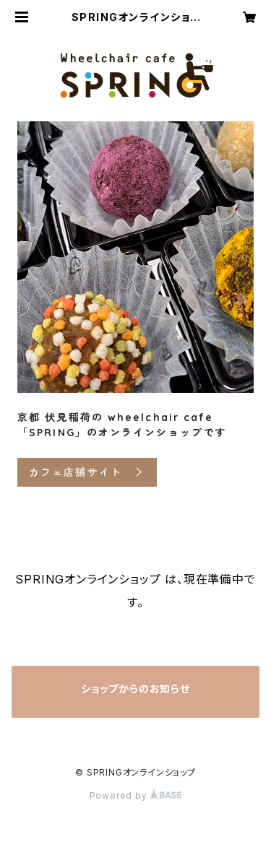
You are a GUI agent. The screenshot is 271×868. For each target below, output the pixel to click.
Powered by (136, 795)
